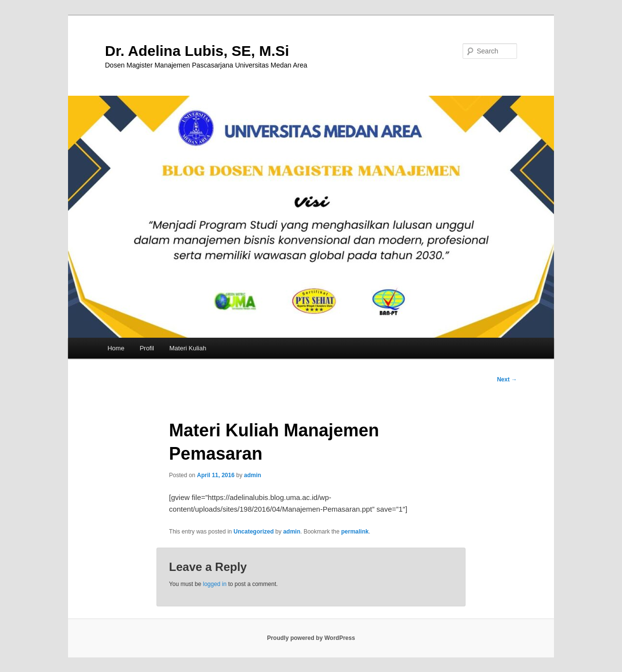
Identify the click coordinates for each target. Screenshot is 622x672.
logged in (215, 584)
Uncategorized (254, 532)
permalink (355, 532)
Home (116, 348)
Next (507, 379)
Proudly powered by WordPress (311, 638)
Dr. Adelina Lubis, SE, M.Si (197, 51)
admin (252, 475)
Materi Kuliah (188, 348)
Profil (147, 348)
